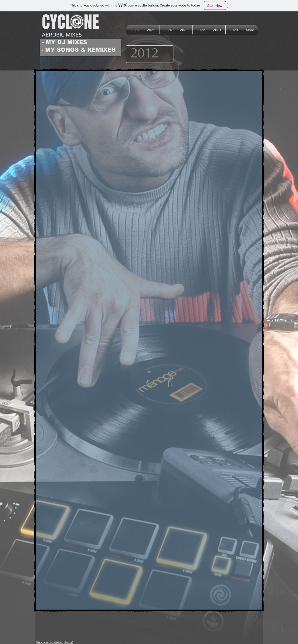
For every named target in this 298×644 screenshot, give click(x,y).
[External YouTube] (93, 121)
